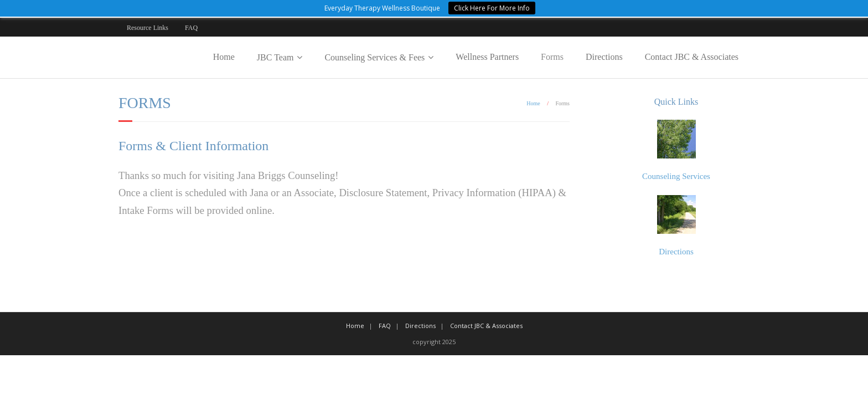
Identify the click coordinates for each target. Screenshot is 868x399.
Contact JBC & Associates (692, 57)
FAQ (191, 28)
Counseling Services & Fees (374, 57)
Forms (552, 57)
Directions (604, 57)
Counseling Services (676, 176)
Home (224, 57)
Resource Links (148, 28)
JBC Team (275, 57)
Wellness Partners (487, 57)
